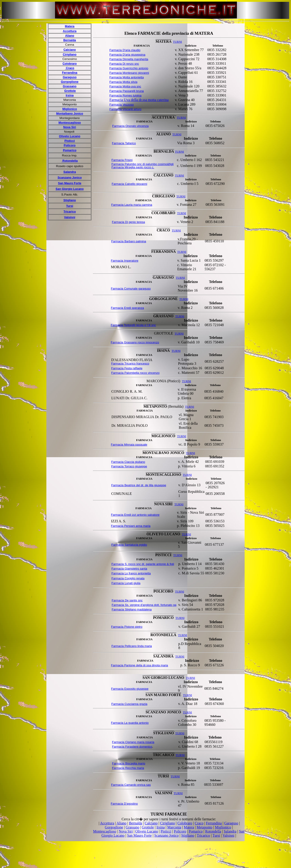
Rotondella (213, 831)
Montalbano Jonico (70, 113)
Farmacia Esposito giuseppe (130, 689)
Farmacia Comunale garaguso (131, 289)
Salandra (70, 172)
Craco (199, 823)
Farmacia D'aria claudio (125, 50)
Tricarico (70, 212)
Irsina (70, 95)
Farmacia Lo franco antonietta (131, 573)
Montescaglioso (70, 123)
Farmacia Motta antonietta (127, 77)
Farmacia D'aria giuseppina (127, 55)
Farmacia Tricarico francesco (130, 363)
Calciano (70, 50)
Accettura (70, 31)
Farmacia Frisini (122, 160)
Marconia (174, 827)
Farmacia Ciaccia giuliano (128, 462)
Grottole (70, 91)
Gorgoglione (70, 82)
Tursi (70, 206)
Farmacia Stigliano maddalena (132, 609)
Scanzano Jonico (70, 177)
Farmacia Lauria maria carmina (132, 205)
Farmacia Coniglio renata (128, 578)
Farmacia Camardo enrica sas (131, 785)
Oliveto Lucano (70, 136)
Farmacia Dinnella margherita (129, 59)
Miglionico (70, 109)
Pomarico (70, 150)
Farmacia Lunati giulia (126, 583)
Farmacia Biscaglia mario (129, 763)
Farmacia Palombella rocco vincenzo (135, 373)
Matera (70, 26)
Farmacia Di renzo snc (124, 64)
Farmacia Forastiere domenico (132, 747)
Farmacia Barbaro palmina (129, 241)
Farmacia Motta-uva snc (125, 86)
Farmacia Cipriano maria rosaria (133, 742)
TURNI (180, 733)
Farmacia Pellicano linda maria (132, 646)
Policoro (70, 145)
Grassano (70, 86)
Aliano (70, 36)
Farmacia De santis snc (127, 600)
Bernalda (70, 40)
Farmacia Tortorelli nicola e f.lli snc (133, 325)
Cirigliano (70, 54)
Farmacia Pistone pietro (127, 627)
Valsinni (70, 217)
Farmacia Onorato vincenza (130, 126)
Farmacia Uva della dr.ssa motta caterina (139, 100)
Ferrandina (70, 73)
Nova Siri (70, 127)
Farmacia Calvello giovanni (129, 184)
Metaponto (204, 827)
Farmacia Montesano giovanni (129, 73)
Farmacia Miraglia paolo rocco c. (133, 167)
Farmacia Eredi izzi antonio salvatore (135, 515)
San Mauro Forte (70, 183)
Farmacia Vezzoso (122, 105)
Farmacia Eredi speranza (127, 308)
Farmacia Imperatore (125, 261)
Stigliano (70, 200)
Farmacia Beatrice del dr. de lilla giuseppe (139, 485)
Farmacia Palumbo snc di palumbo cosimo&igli (142, 164)
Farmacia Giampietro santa (129, 569)
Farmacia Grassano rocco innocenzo (135, 342)
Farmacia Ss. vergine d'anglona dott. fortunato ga (144, 605)
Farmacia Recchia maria (128, 768)
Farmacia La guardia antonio (130, 723)
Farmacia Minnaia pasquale (129, 445)
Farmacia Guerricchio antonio (129, 68)
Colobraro (70, 63)
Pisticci (70, 141)
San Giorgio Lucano (70, 189)
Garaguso (70, 77)
